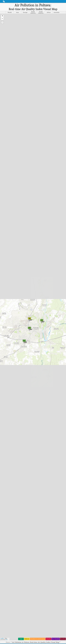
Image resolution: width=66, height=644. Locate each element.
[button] (2, 16)
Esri (7, 640)
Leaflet (2, 638)
